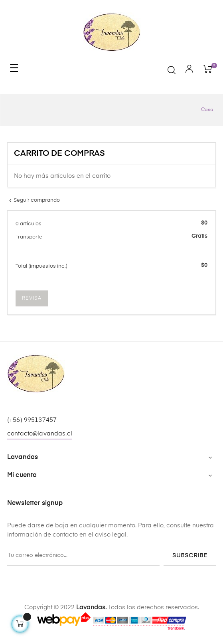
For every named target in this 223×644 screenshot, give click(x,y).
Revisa (32, 298)
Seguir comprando (34, 200)
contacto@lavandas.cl (40, 434)
